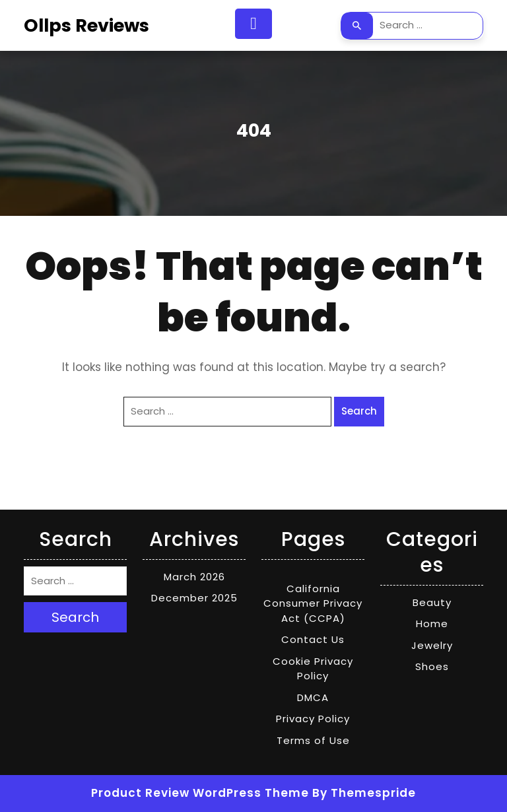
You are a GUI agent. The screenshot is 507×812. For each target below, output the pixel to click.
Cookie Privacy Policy (313, 669)
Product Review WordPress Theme (200, 793)
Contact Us (313, 639)
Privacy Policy (313, 719)
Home (432, 624)
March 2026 (194, 577)
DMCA (313, 697)
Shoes (432, 666)
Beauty (432, 602)
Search (357, 26)
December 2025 (194, 598)
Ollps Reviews (86, 25)
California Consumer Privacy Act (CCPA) (313, 603)
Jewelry (432, 645)
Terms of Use (313, 740)
